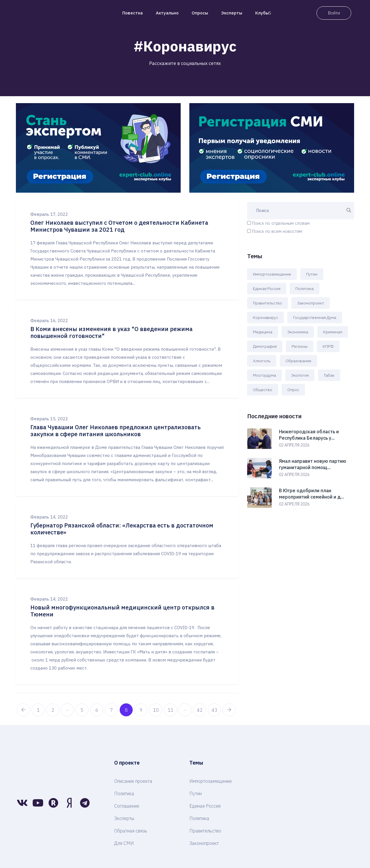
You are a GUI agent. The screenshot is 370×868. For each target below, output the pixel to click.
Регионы (300, 346)
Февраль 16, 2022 (49, 320)
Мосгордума (264, 375)
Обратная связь (131, 831)
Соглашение (127, 806)
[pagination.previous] (23, 710)
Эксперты (232, 13)
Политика (305, 289)
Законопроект (311, 303)
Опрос (293, 390)
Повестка (133, 13)
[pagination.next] (229, 710)
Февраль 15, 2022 (49, 419)
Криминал (333, 332)
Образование (298, 361)
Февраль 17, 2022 (49, 214)
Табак (329, 375)
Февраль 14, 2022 (49, 517)
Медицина (263, 332)
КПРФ (328, 346)
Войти (334, 13)
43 (214, 710)
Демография (265, 346)
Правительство (268, 303)
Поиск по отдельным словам (281, 223)
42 (200, 710)
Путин (312, 274)
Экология (300, 375)
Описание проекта (133, 781)
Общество (263, 390)
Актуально (167, 13)
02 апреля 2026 (294, 445)
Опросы (200, 13)
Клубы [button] (263, 13)
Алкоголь (262, 361)
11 (171, 710)
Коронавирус (266, 317)
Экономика (298, 332)
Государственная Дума (315, 317)
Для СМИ (124, 843)
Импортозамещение (272, 274)
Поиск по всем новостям (277, 231)
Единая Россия (267, 289)
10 (156, 710)
